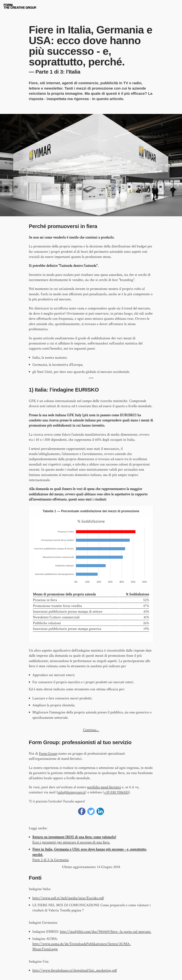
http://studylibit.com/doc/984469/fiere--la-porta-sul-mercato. (106, 932)
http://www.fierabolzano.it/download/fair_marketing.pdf (75, 970)
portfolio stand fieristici (104, 787)
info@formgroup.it (71, 792)
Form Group (48, 753)
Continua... (91, 730)
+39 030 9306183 (116, 792)
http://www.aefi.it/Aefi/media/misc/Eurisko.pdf (68, 898)
